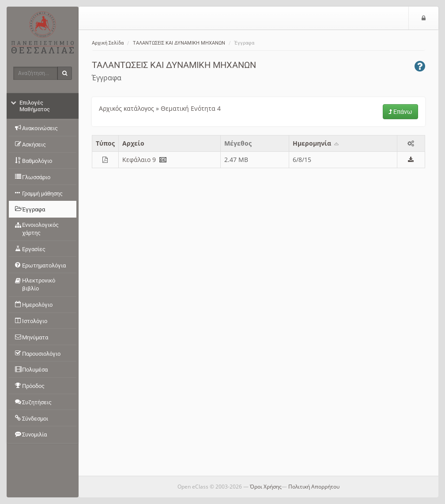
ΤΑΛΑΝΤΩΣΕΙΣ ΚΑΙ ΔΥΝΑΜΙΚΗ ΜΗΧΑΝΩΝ (179, 43)
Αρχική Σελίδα (108, 43)
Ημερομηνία (316, 143)
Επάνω (400, 112)
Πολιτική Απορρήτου (314, 487)
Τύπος (105, 143)
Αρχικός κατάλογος (126, 108)
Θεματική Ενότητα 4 (191, 108)
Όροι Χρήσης (266, 487)
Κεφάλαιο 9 (139, 160)
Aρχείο (133, 143)
